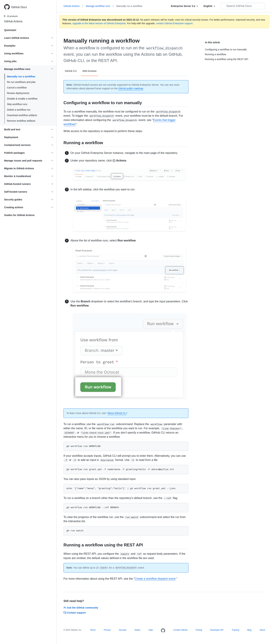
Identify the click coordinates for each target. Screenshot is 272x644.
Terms (93, 630)
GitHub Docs (19, 7)
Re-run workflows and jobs (21, 82)
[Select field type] (184, 6)
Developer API (217, 630)
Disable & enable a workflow (22, 99)
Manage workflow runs (100, 6)
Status (137, 630)
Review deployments (18, 93)
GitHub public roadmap (131, 88)
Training (235, 630)
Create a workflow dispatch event (155, 579)
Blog (249, 630)
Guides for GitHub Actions (19, 215)
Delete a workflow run (19, 110)
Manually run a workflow (21, 76)
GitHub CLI (71, 71)
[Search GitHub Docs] (243, 6)
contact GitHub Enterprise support (174, 23)
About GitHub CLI (117, 413)
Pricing (199, 630)
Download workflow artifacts (22, 115)
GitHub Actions (13, 21)
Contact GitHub (180, 630)
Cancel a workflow (17, 88)
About (262, 630)
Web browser (90, 71)
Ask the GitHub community (81, 608)
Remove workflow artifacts (21, 121)
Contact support (75, 613)
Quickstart (10, 30)
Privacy (107, 630)
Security (123, 630)
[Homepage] (163, 631)
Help (151, 630)
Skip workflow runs (17, 104)
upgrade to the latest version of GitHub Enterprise (99, 23)
